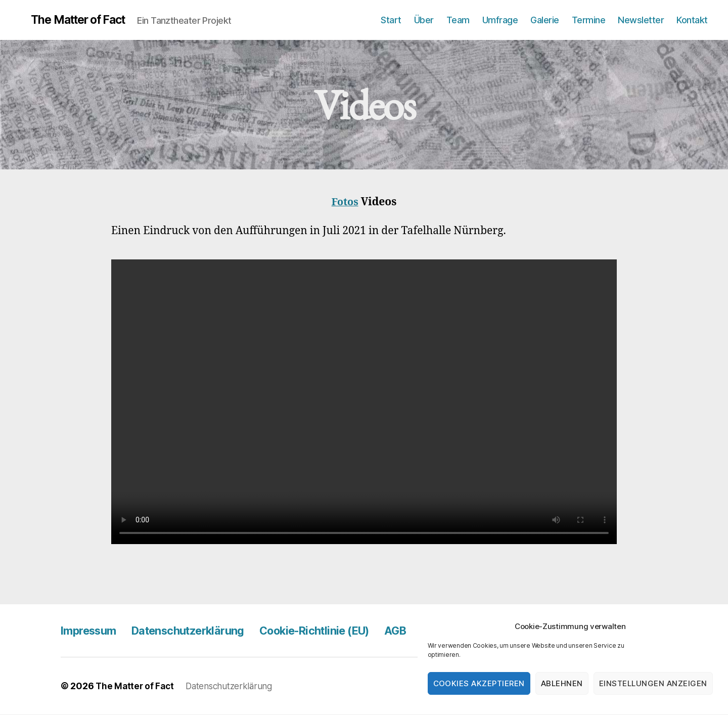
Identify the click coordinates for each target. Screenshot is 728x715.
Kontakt (692, 20)
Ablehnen (562, 683)
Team (458, 20)
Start (391, 20)
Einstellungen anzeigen (653, 683)
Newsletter (641, 20)
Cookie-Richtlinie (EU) (342, 631)
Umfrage (500, 20)
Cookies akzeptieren (479, 683)
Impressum (92, 631)
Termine (589, 20)
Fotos (345, 203)
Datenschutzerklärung (202, 631)
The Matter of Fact (91, 20)
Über (424, 20)
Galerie (545, 20)
